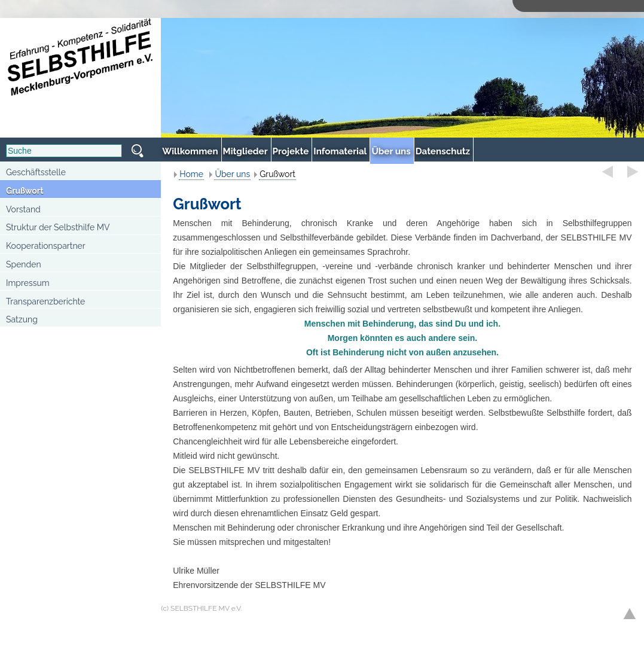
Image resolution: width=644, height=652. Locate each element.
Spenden (24, 264)
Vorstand (23, 209)
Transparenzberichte (45, 301)
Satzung (22, 319)
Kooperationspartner (46, 246)
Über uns (232, 174)
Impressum (28, 283)
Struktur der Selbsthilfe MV (58, 227)
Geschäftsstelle (36, 172)
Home (191, 174)
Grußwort (25, 191)
